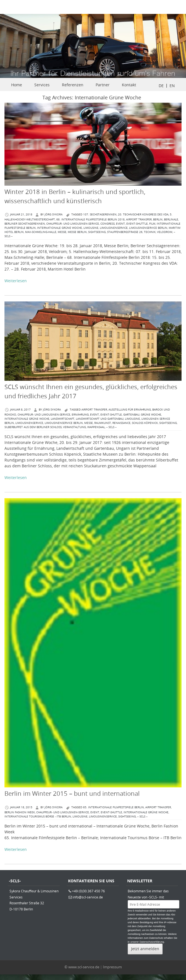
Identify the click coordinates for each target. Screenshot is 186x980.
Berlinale (171, 219)
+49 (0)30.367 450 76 (88, 891)
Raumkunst (103, 423)
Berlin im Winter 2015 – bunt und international (72, 793)
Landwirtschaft (63, 419)
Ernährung (80, 415)
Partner (103, 85)
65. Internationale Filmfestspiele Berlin (113, 807)
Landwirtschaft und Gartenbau (100, 419)
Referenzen (73, 85)
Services (42, 85)
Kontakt (129, 85)
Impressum (112, 967)
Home (17, 85)
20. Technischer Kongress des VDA (143, 214)
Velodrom (165, 232)
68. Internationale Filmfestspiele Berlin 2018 (90, 219)
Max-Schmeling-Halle (41, 232)
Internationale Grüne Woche (60, 228)
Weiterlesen (16, 281)
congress (108, 224)
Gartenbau (131, 415)
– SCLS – (111, 427)
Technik (150, 232)
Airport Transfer (139, 219)
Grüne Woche (151, 415)
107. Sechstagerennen (100, 214)
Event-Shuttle (137, 224)
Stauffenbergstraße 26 (125, 232)
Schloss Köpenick (145, 423)
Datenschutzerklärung (152, 942)
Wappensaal (96, 427)
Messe (62, 232)
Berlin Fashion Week (20, 812)
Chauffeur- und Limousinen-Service (73, 224)
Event (120, 224)
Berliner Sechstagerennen (25, 224)
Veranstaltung (74, 427)
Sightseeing (97, 232)
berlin (158, 219)
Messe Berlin (77, 232)
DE (161, 86)
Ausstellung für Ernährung (130, 410)
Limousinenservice (114, 228)
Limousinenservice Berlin (148, 228)
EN (172, 86)
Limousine (91, 228)
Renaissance (121, 423)
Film (152, 224)
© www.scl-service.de (82, 967)
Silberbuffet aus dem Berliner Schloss (33, 427)
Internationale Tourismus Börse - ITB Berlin (38, 816)
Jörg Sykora (54, 214)
